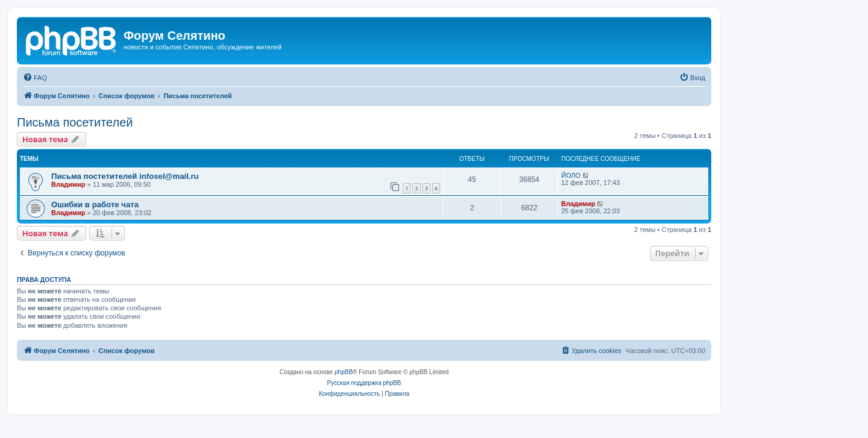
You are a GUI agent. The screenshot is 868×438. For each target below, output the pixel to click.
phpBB (344, 372)
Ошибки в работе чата (95, 205)
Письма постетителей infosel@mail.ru (125, 176)
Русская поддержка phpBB (364, 383)
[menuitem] (35, 78)
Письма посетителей (75, 122)
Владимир (68, 184)
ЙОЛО (571, 175)
